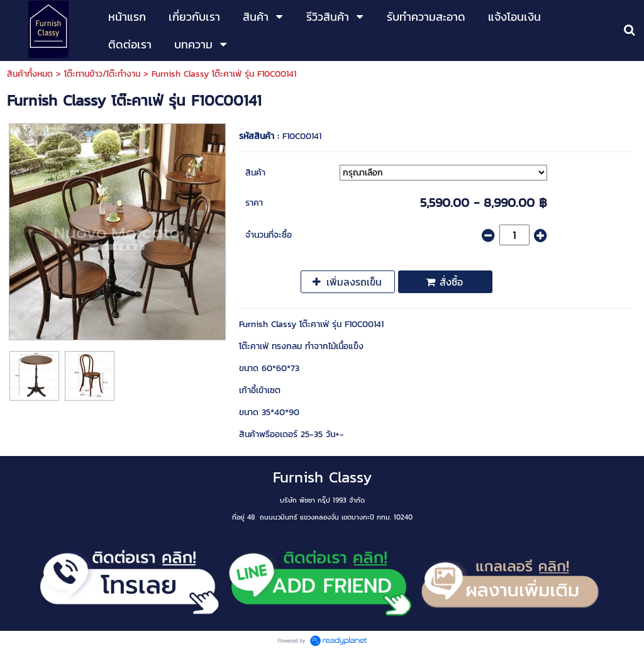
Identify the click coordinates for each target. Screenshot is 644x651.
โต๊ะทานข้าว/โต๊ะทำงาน (102, 74)
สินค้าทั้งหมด (30, 74)
